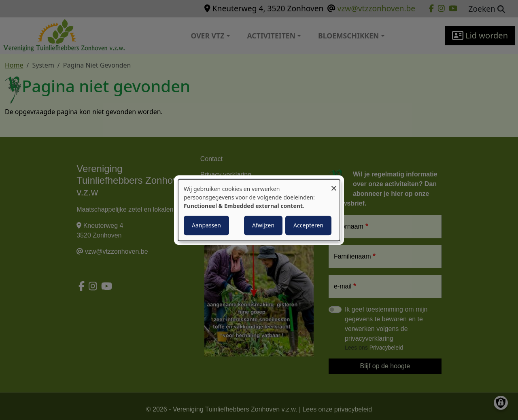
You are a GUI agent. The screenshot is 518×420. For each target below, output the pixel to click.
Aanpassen (206, 225)
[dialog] (259, 210)
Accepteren (308, 225)
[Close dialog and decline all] (334, 184)
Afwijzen (263, 225)
